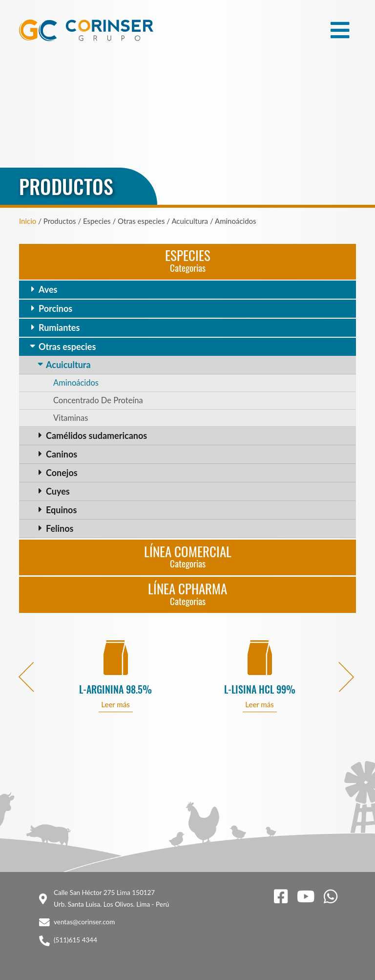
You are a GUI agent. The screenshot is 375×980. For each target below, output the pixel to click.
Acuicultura (68, 365)
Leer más (115, 704)
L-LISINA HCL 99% (260, 689)
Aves (48, 289)
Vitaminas (71, 418)
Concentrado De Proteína (98, 400)
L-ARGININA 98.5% (115, 689)
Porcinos (55, 308)
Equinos (61, 510)
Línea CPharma (187, 593)
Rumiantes (59, 327)
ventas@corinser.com (84, 922)
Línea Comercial (188, 556)
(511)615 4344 (75, 940)
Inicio (28, 221)
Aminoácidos (76, 383)
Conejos (62, 473)
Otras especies (67, 347)
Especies (188, 260)
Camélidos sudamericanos (96, 436)
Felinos (60, 528)
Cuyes (58, 491)
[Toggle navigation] (340, 30)
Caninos (62, 454)
